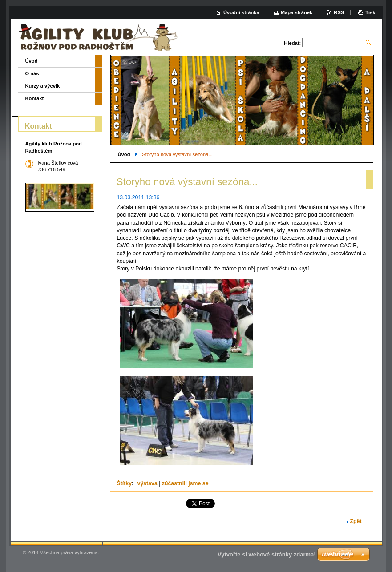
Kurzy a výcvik (43, 86)
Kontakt (35, 98)
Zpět (356, 521)
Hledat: (292, 43)
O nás (32, 73)
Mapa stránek (297, 12)
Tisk (370, 12)
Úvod (124, 154)
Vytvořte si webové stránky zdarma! (267, 554)
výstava (148, 483)
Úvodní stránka (241, 12)
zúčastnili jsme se (185, 483)
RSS (339, 12)
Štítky (125, 483)
